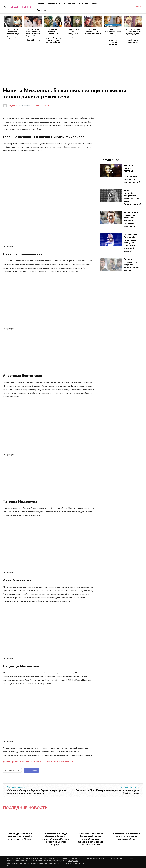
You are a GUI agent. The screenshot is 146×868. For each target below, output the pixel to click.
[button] (5, 7)
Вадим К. (13, 106)
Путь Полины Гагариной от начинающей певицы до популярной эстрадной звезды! (130, 243)
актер (7, 762)
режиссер (40, 762)
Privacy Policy (73, 861)
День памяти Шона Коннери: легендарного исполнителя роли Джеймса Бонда (107, 792)
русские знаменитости (60, 762)
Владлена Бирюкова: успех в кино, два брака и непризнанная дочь (93, 34)
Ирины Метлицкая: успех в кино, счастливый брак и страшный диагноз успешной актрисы (113, 37)
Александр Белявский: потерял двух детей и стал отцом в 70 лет (13, 34)
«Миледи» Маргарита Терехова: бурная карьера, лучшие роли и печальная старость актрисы (36, 792)
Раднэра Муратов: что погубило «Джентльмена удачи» (131, 265)
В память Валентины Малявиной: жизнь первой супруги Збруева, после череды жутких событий (53, 36)
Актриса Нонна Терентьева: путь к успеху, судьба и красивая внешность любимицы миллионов (133, 36)
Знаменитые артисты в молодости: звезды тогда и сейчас (73, 34)
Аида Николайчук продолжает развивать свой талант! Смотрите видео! (132, 197)
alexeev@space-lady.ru (76, 863)
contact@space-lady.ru (28, 863)
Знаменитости (41, 106)
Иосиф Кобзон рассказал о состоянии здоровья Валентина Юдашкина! (131, 219)
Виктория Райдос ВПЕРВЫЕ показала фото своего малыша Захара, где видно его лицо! (132, 174)
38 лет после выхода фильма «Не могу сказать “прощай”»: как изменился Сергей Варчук (33, 35)
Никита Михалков (23, 762)
